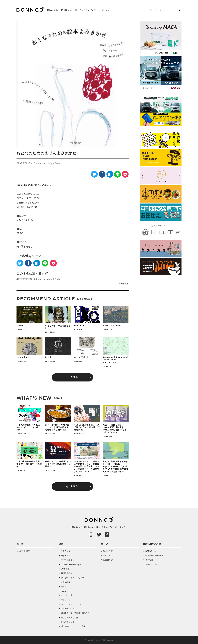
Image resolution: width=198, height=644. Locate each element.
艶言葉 (64, 587)
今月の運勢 (66, 582)
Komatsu (40, 163)
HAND (64, 591)
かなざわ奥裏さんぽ (70, 618)
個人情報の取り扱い (154, 555)
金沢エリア (108, 555)
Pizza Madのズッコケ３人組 (73, 626)
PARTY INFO (25, 163)
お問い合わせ (151, 564)
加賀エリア (108, 560)
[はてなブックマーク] (110, 174)
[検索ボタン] (180, 10)
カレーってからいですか (71, 604)
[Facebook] (102, 174)
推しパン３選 (67, 595)
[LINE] (117, 174)
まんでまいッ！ (68, 622)
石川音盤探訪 (67, 573)
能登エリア (108, 551)
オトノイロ (66, 600)
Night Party (54, 163)
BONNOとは (151, 551)
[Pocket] (125, 174)
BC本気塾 (65, 569)
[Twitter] (94, 174)
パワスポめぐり (68, 560)
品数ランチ (66, 551)
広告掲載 (149, 560)
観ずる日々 (66, 555)
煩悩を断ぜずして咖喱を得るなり (75, 613)
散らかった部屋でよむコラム (73, 578)
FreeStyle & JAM (68, 609)
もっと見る (124, 284)
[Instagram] (91, 534)
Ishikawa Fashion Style (71, 564)
